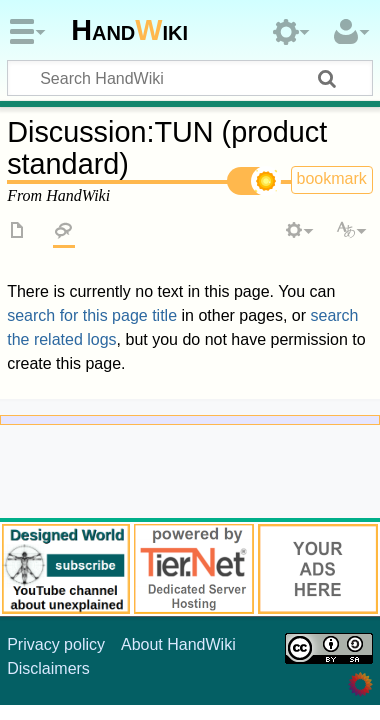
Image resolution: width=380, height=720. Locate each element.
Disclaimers (48, 668)
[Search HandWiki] (190, 78)
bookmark (332, 178)
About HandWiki (178, 644)
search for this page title (92, 315)
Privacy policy (56, 644)
